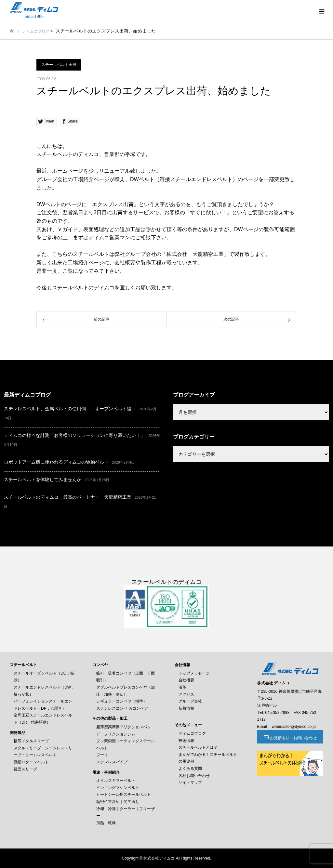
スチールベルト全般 (59, 65)
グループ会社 (190, 701)
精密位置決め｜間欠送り (118, 802)
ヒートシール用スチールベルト (124, 795)
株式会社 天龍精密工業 (195, 254)
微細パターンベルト (31, 762)
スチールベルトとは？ (198, 747)
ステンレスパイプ (112, 762)
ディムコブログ (36, 31)
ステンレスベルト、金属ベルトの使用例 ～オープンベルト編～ (70, 409)
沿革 (182, 687)
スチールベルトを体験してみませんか (43, 480)
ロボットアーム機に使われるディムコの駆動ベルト (56, 462)
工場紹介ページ (91, 179)
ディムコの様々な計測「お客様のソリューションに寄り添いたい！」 (74, 435)
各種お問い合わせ (194, 776)
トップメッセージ (194, 673)
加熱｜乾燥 (106, 823)
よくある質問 (190, 769)
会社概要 (186, 680)
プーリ (102, 755)
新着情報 (186, 708)
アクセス (186, 694)
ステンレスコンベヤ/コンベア (122, 708)
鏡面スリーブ (25, 769)
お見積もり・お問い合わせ (293, 738)
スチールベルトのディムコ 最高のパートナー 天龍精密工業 (68, 497)
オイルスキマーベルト (116, 781)
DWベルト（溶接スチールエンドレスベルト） (184, 179)
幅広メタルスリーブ (31, 741)
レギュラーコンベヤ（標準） (122, 701)
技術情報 (186, 741)
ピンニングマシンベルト (118, 788)
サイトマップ (190, 783)
